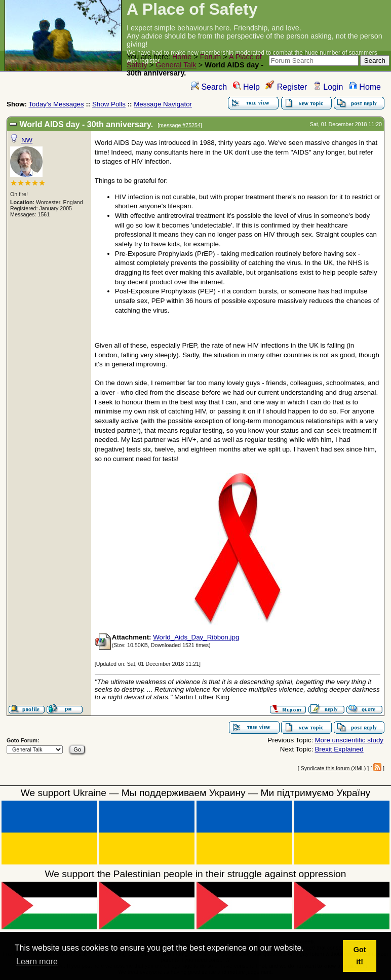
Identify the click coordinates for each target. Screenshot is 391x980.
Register (286, 87)
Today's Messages (56, 104)
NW (27, 140)
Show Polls (109, 104)
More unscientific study (349, 740)
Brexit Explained (339, 749)
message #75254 (180, 125)
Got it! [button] (360, 956)
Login (328, 87)
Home (182, 57)
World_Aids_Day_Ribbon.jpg (196, 637)
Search (209, 87)
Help (246, 87)
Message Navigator (163, 104)
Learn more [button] (37, 962)
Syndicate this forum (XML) (334, 768)
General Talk (176, 65)
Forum (211, 57)
